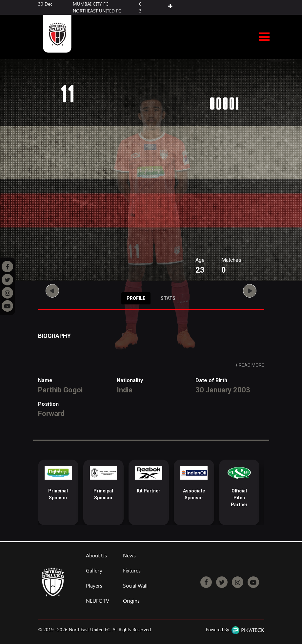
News (129, 555)
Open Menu (264, 37)
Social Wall (135, 586)
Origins (131, 601)
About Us (96, 555)
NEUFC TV (98, 601)
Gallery (94, 571)
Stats (168, 298)
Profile (136, 298)
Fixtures (132, 571)
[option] (58, 492)
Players (94, 586)
